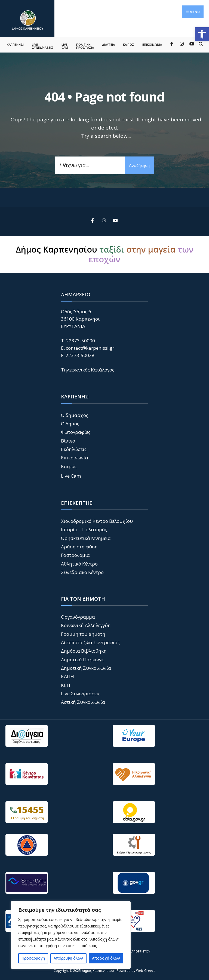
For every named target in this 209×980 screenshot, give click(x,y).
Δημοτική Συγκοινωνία (86, 667)
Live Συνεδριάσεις (81, 692)
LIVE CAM (65, 45)
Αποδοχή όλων (106, 958)
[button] (202, 34)
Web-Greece (146, 969)
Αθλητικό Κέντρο (79, 562)
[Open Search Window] (201, 42)
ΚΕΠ (66, 683)
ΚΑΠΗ (67, 675)
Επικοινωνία (75, 456)
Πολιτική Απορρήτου (133, 950)
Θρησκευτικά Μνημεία (86, 537)
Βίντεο (68, 439)
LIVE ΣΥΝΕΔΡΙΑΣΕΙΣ (43, 45)
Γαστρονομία (75, 554)
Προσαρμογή (33, 958)
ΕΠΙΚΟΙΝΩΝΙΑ (152, 43)
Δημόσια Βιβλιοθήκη (84, 649)
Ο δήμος (70, 422)
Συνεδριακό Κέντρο (82, 571)
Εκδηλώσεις (74, 448)
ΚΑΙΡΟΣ (129, 43)
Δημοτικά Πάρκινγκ (82, 658)
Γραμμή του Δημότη (83, 632)
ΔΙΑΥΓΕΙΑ (108, 43)
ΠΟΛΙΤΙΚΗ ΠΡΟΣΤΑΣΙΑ (85, 45)
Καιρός (69, 465)
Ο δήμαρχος (75, 414)
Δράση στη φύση (79, 545)
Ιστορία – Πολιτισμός (84, 528)
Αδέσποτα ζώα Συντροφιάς (90, 641)
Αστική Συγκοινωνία (83, 701)
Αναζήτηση (139, 164)
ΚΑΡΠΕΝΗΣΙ (15, 43)
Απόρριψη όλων (68, 958)
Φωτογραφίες (76, 431)
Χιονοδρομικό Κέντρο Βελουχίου (97, 519)
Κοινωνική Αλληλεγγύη (86, 624)
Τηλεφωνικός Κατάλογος (88, 368)
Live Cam (71, 474)
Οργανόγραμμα (78, 615)
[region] (71, 935)
